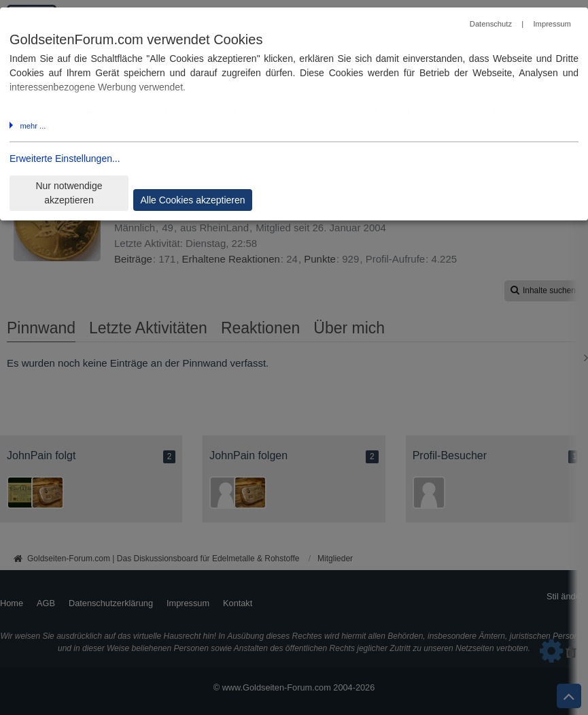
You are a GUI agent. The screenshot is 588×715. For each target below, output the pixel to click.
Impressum (552, 24)
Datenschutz (491, 24)
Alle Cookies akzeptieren (192, 200)
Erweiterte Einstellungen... (65, 159)
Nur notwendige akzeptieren (69, 193)
